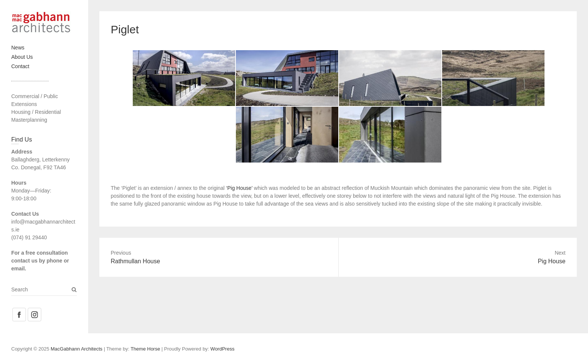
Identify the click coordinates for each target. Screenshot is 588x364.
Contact (20, 66)
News (18, 48)
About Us (22, 57)
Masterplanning (29, 120)
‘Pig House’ (239, 188)
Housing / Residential (36, 112)
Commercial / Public (34, 96)
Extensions (24, 104)
